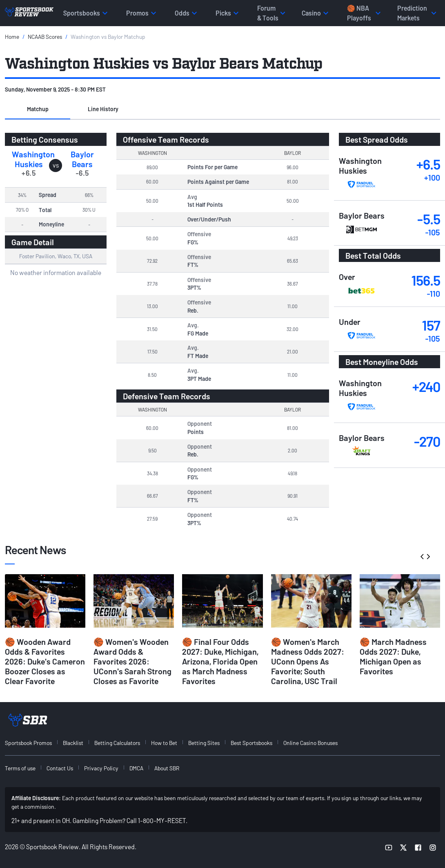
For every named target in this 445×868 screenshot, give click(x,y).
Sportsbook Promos (28, 743)
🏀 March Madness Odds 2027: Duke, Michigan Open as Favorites (393, 656)
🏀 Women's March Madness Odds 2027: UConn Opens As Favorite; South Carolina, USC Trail (308, 661)
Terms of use (20, 768)
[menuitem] (33, 743)
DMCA (136, 768)
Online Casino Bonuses (310, 743)
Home (12, 37)
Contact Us (60, 768)
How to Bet (164, 743)
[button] (38, 110)
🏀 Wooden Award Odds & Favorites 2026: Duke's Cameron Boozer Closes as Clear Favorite (45, 661)
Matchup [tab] (38, 109)
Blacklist (73, 743)
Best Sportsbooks (251, 743)
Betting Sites (204, 743)
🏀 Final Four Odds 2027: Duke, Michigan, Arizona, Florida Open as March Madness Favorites (220, 661)
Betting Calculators (117, 743)
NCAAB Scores (45, 37)
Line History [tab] (103, 109)
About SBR (167, 768)
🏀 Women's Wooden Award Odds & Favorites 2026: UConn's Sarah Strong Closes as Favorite (132, 661)
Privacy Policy (101, 768)
